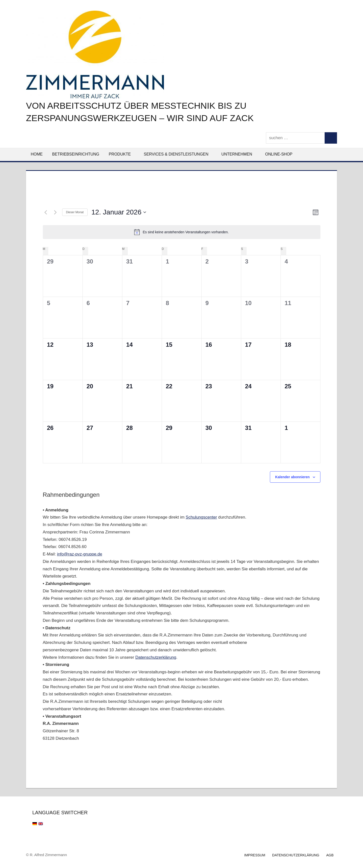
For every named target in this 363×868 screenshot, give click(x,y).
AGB (330, 855)
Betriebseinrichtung (76, 154)
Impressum (255, 855)
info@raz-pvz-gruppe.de (80, 554)
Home (37, 154)
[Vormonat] (46, 212)
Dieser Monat (75, 212)
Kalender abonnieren (292, 477)
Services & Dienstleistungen (179, 154)
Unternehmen (239, 154)
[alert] (182, 232)
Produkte (122, 154)
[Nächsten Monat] (55, 212)
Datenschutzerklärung (156, 657)
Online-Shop (279, 154)
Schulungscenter (201, 517)
